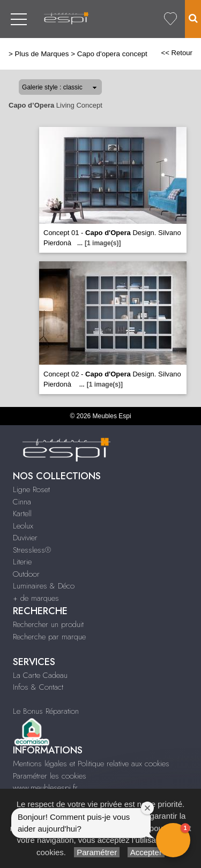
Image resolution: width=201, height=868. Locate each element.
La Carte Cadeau (40, 675)
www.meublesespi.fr (45, 788)
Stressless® (32, 550)
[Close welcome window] (147, 808)
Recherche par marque (49, 637)
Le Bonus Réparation (46, 711)
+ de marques (36, 598)
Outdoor (26, 574)
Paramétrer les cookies (50, 776)
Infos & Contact (38, 687)
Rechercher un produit (48, 624)
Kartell (22, 514)
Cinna (22, 502)
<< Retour (177, 53)
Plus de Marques (42, 54)
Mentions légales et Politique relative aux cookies (91, 764)
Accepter (146, 852)
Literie (22, 562)
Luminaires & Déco (44, 586)
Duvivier (25, 538)
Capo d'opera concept (112, 54)
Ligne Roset (31, 489)
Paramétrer (97, 852)
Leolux (23, 526)
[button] (173, 840)
